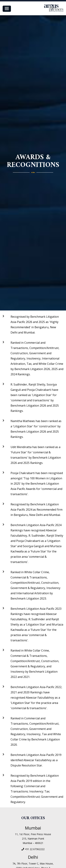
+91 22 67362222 (35, 849)
